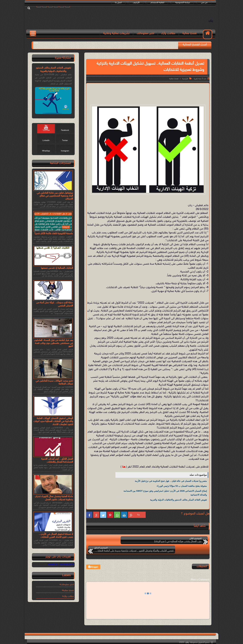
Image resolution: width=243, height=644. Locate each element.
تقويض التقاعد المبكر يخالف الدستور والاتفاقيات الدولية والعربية (178, 502)
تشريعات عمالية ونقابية (117, 36)
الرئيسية (185, 81)
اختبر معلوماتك (146, 36)
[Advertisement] (148, 96)
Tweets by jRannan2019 (61, 566)
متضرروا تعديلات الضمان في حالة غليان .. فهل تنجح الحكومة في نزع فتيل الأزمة (171, 483)
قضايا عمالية (190, 36)
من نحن (206, 3)
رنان (209, 22)
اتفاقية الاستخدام (159, 3)
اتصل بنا (120, 3)
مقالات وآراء (169, 36)
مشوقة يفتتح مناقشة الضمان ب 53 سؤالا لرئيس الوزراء (182, 488)
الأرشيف (138, 3)
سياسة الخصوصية (184, 3)
